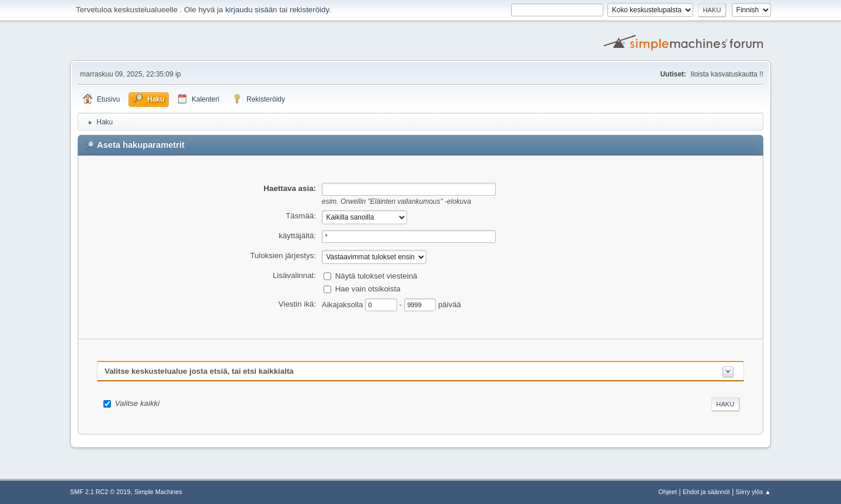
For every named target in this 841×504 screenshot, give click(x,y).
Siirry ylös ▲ (753, 492)
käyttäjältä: (297, 236)
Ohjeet (668, 492)
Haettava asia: (290, 188)
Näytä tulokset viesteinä (376, 276)
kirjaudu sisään (251, 10)
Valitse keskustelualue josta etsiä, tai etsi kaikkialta (199, 371)
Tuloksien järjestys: (283, 256)
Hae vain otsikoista (368, 289)
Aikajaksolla (343, 304)
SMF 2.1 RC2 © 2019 (100, 492)
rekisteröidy (309, 10)
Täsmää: (301, 216)
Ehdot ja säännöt (706, 492)
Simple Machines (158, 492)
